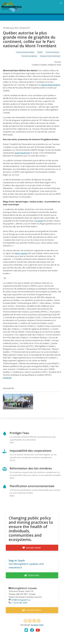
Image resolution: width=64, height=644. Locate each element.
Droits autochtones (52, 52)
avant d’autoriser (22, 153)
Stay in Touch (17, 561)
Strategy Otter (37, 625)
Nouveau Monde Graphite (25, 52)
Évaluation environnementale (50, 56)
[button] (18, 409)
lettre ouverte (21, 253)
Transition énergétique (29, 56)
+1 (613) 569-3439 (19, 603)
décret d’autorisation (51, 85)
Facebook (7, 378)
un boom (39, 221)
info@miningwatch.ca (21, 600)
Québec (40, 52)
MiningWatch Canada (24, 588)
